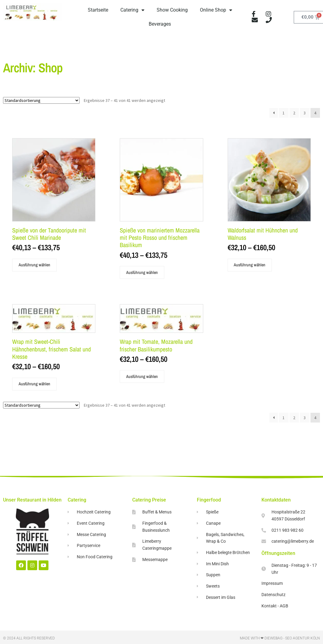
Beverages (160, 24)
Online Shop (216, 10)
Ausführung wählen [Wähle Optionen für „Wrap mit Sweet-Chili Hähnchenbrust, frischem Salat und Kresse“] (34, 384)
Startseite (98, 10)
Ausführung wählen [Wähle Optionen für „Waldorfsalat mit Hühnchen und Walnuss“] (250, 265)
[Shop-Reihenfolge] (41, 100)
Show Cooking (172, 10)
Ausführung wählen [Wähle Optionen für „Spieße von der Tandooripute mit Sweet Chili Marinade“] (34, 265)
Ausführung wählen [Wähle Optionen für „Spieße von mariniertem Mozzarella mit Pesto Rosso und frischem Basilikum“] (142, 272)
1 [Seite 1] (284, 113)
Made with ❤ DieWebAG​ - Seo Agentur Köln (280, 638)
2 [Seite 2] (294, 113)
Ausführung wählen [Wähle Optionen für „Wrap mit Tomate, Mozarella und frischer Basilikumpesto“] (142, 376)
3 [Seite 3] (305, 113)
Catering (132, 10)
